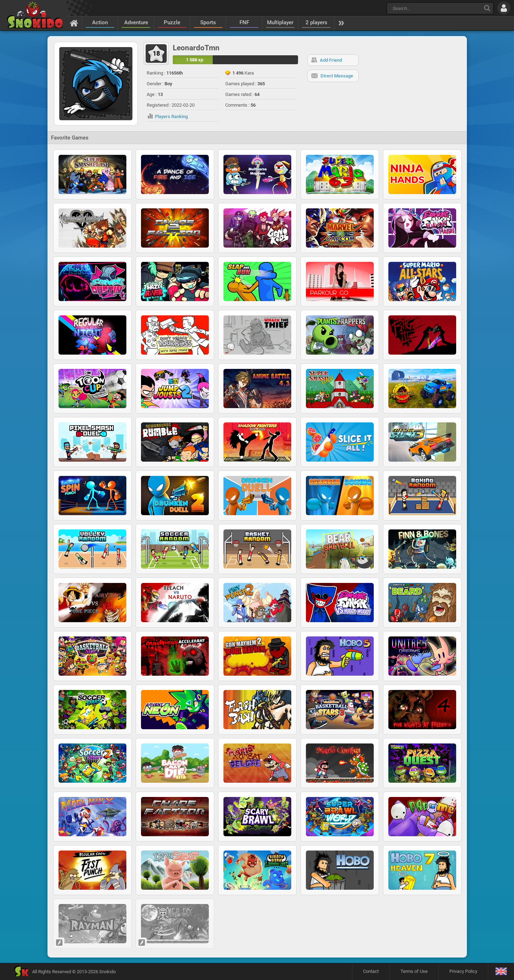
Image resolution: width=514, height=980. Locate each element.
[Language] (501, 972)
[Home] (74, 23)
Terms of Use (414, 971)
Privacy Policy (463, 971)
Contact (371, 971)
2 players (316, 22)
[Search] (487, 8)
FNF (244, 22)
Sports (208, 22)
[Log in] (504, 8)
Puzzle (172, 22)
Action (100, 22)
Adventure (136, 22)
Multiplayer (280, 22)
